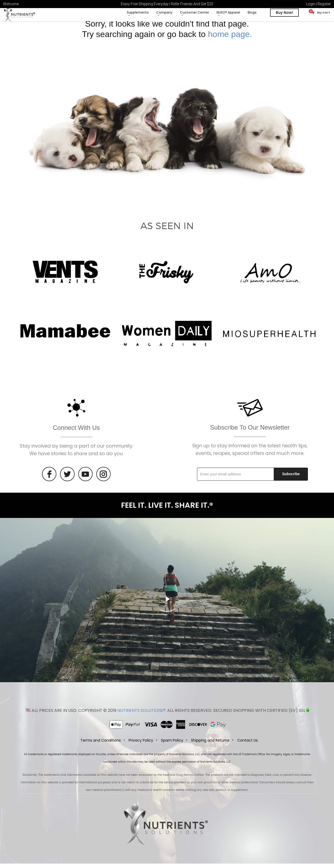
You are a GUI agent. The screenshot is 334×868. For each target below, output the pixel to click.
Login (311, 4)
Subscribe (291, 478)
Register (324, 4)
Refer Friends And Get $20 (192, 4)
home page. (230, 38)
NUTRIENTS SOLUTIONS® (141, 715)
